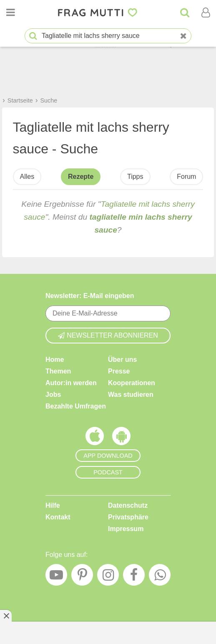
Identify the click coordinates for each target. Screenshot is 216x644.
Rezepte (81, 177)
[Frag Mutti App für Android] (121, 438)
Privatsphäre (128, 517)
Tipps (135, 177)
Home (55, 359)
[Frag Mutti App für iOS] (95, 438)
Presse (119, 371)
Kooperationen (132, 382)
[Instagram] (108, 577)
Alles (27, 177)
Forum (186, 177)
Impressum (126, 528)
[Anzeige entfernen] (6, 616)
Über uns (122, 359)
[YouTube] (56, 577)
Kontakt (58, 517)
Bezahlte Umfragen (76, 406)
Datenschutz (128, 505)
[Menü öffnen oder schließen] (10, 13)
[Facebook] (134, 577)
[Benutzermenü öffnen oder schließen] (206, 13)
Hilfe (53, 505)
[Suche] (185, 13)
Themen (58, 371)
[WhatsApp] (160, 577)
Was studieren (131, 394)
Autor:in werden (71, 382)
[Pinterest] (82, 577)
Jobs (53, 394)
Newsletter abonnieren (108, 335)
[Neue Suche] (183, 36)
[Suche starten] (33, 36)
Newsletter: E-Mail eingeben (90, 296)
